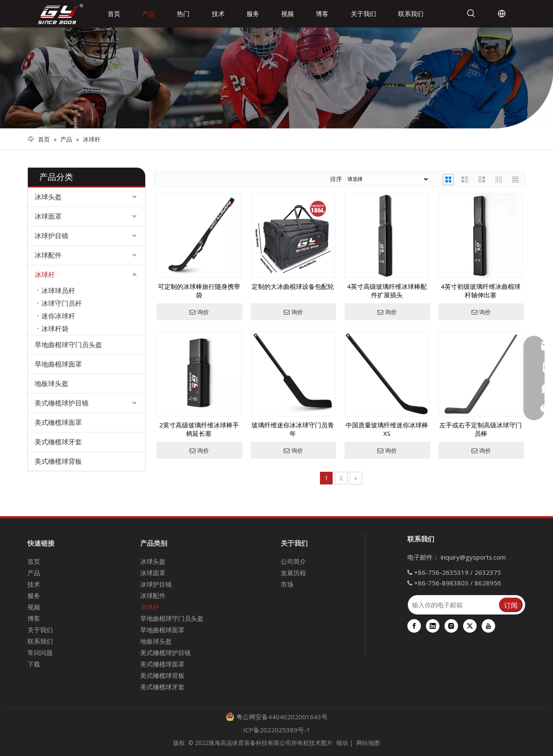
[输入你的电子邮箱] (453, 605)
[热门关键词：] (471, 14)
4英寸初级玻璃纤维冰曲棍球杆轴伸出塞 (481, 291)
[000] (276, 78)
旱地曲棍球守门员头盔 (68, 345)
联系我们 (40, 641)
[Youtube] (488, 626)
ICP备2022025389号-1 (277, 730)
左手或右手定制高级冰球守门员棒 (481, 429)
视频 (34, 607)
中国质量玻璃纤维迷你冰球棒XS (387, 429)
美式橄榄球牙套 (58, 442)
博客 (34, 618)
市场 (287, 584)
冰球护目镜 (52, 236)
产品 (34, 573)
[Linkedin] (433, 626)
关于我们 (40, 630)
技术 (34, 584)
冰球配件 (48, 255)
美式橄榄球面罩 (58, 422)
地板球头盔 (52, 383)
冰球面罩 (48, 216)
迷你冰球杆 (58, 316)
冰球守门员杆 (62, 303)
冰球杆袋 (55, 329)
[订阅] (511, 605)
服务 (34, 596)
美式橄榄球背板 (58, 461)
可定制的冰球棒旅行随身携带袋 (199, 291)
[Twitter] (470, 626)
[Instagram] (451, 626)
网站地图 (368, 743)
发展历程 (293, 573)
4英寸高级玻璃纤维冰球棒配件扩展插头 (387, 291)
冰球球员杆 (58, 291)
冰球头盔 (48, 197)
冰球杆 (45, 275)
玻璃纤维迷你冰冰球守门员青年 (293, 429)
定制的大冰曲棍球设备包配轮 (293, 286)
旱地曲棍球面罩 (58, 364)
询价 (199, 312)
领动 (342, 743)
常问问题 (40, 653)
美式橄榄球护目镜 (62, 403)
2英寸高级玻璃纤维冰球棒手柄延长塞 (199, 429)
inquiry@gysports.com (473, 557)
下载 (34, 664)
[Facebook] (414, 626)
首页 (34, 561)
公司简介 (293, 561)
